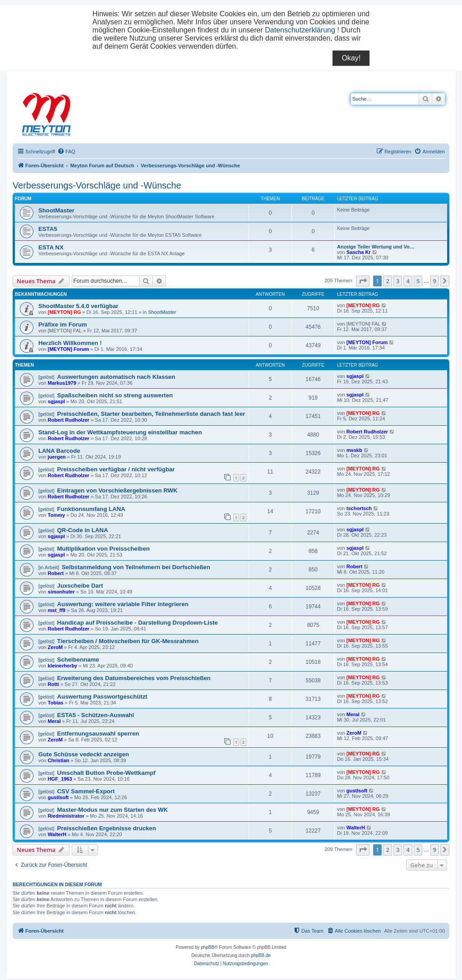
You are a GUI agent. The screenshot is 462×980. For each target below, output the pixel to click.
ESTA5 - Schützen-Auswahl (96, 715)
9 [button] (435, 281)
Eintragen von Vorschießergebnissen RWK (118, 490)
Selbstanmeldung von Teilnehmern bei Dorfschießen (136, 567)
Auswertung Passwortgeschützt (102, 697)
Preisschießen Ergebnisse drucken (107, 828)
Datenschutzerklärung (300, 30)
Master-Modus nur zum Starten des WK (113, 810)
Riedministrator (66, 816)
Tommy (56, 515)
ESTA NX (51, 247)
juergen (57, 457)
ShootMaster (56, 210)
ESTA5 (48, 229)
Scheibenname (78, 660)
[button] (363, 281)
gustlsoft (58, 797)
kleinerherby (62, 666)
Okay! (351, 58)
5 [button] (418, 281)
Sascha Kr (359, 252)
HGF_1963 (60, 779)
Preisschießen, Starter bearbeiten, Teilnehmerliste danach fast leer (151, 414)
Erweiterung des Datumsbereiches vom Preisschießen (134, 678)
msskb (354, 450)
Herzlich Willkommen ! (70, 343)
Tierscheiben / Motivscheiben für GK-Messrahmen (128, 641)
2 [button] (387, 281)
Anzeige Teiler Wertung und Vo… (376, 247)
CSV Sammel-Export (86, 791)
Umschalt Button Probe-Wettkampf (106, 773)
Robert (56, 573)
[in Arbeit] (49, 567)
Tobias (56, 703)
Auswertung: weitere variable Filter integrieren (123, 604)
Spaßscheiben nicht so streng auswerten (115, 395)
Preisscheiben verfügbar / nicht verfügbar (116, 469)
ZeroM (55, 647)
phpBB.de (261, 955)
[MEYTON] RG (65, 312)
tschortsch (359, 508)
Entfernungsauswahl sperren (98, 734)
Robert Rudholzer (69, 420)
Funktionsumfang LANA (91, 509)
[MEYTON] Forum (68, 349)
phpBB (208, 947)
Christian (59, 760)
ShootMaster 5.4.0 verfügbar (78, 306)
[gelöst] (46, 377)
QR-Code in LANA (83, 530)
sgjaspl (355, 376)
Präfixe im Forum (63, 324)
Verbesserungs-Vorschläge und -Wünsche (97, 185)
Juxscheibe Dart (80, 586)
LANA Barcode (59, 451)
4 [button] (408, 281)
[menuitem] (66, 152)
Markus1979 (62, 383)
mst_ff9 (57, 610)
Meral (54, 721)
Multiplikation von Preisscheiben (104, 549)
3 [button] (398, 281)
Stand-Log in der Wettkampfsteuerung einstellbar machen (120, 432)
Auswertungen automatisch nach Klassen (116, 377)
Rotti (53, 684)
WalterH (57, 834)
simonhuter (61, 592)
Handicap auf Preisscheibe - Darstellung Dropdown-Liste (138, 623)
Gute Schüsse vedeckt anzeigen (84, 754)
